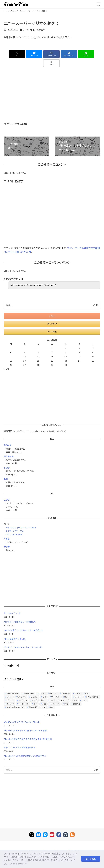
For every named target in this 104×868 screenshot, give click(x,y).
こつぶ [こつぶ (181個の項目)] (9, 697)
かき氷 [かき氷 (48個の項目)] (77, 693)
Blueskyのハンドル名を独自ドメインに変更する (25, 756)
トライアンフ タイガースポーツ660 (21, 528)
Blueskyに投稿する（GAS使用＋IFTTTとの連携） (26, 731)
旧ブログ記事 (39, 30)
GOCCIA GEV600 (14, 535)
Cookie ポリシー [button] (18, 864)
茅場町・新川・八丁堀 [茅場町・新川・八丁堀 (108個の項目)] (37, 707)
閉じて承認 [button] (91, 859)
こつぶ (7, 500)
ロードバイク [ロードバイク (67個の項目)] (24, 704)
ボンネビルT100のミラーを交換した (20, 622)
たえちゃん (9, 457)
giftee (52, 316)
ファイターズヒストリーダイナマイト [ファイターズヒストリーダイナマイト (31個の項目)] (63, 700)
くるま (7, 539)
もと (6, 479)
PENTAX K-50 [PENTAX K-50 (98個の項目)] (13, 693)
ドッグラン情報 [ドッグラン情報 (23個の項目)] (38, 700)
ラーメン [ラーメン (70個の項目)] (10, 704)
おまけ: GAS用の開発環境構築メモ (20, 748)
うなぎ (7, 468)
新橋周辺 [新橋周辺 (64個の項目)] (77, 704)
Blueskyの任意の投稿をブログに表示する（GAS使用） (28, 739)
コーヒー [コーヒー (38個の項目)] (78, 697)
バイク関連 (52, 332)
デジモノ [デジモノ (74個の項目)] (10, 700)
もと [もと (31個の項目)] (44, 697)
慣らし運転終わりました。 (15, 639)
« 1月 (6, 369)
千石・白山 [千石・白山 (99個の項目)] (55, 704)
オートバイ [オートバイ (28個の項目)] (55, 697)
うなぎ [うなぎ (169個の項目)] (42, 693)
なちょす (8, 445)
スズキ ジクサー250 (15, 531)
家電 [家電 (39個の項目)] (66, 704)
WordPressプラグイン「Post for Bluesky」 (23, 722)
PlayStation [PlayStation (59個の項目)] (29, 693)
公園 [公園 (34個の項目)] (44, 704)
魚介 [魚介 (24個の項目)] (52, 707)
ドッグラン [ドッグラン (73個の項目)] (23, 700)
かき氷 (7, 547)
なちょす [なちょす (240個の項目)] (34, 697)
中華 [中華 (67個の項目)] (36, 704)
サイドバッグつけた (12, 613)
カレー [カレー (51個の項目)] (67, 697)
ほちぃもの (52, 324)
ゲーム (26, 30)
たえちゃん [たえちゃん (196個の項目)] (21, 697)
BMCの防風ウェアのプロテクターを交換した (24, 630)
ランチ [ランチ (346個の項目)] (84, 700)
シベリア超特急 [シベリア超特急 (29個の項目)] (92, 697)
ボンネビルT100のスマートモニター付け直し (24, 647)
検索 (95, 305)
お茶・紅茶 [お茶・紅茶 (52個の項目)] (65, 693)
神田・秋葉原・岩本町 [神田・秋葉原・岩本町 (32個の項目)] (15, 707)
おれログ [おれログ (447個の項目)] (53, 693)
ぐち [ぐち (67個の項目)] (87, 693)
